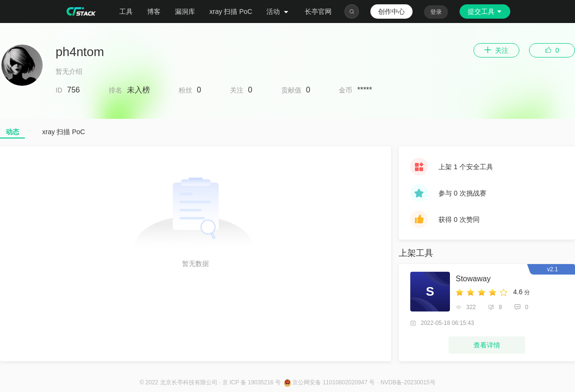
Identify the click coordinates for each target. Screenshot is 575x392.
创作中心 (391, 12)
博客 (154, 12)
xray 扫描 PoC (231, 12)
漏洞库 (185, 12)
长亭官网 (318, 12)
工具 (126, 12)
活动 (278, 12)
